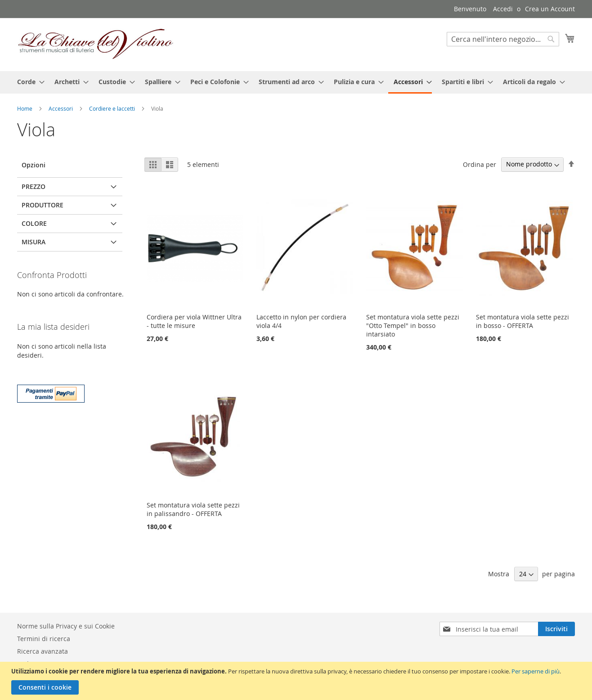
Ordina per (480, 164)
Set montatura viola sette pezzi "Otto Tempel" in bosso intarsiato (413, 325)
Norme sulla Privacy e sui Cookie (66, 626)
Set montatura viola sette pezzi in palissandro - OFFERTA (193, 509)
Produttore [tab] (43, 205)
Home (25, 108)
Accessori (61, 108)
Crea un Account (550, 9)
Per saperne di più (536, 671)
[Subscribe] (556, 629)
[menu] (296, 82)
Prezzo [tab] (34, 186)
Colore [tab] (34, 223)
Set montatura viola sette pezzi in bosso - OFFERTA (522, 321)
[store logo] (96, 44)
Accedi (503, 9)
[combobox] (503, 39)
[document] (297, 681)
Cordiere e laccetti (113, 108)
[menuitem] (28, 82)
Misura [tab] (34, 242)
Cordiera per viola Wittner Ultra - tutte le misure (194, 321)
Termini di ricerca (44, 639)
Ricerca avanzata (43, 651)
